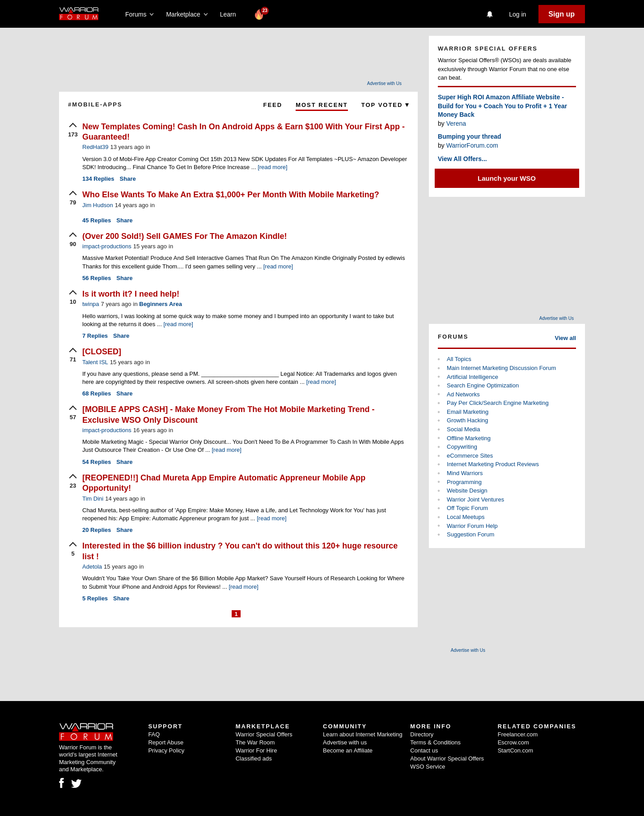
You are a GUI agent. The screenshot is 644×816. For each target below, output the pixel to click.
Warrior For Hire (256, 750)
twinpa (91, 304)
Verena (456, 123)
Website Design (467, 491)
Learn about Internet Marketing (363, 734)
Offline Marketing (469, 438)
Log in (517, 14)
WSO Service (428, 767)
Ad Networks (463, 394)
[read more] (272, 167)
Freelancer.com (518, 734)
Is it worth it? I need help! (131, 294)
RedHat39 (95, 147)
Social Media (463, 429)
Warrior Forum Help (472, 526)
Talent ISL (95, 362)
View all (566, 338)
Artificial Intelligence (472, 377)
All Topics (459, 359)
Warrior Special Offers (264, 734)
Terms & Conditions (435, 742)
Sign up (561, 14)
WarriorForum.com (472, 145)
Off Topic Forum (467, 508)
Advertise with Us (384, 83)
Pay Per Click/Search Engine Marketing (498, 403)
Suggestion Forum (470, 534)
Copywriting (462, 447)
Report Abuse (166, 742)
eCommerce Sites (470, 456)
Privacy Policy (166, 750)
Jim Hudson (98, 205)
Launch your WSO (507, 178)
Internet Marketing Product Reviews (493, 464)
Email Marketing (468, 412)
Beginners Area (161, 304)
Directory (422, 734)
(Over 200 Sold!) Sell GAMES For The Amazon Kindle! (184, 236)
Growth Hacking (467, 420)
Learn (231, 14)
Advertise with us (345, 742)
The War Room (255, 742)
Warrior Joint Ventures (475, 499)
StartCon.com (515, 750)
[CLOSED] (102, 352)
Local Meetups (466, 517)
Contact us (424, 750)
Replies (98, 179)
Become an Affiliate (348, 750)
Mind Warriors (465, 473)
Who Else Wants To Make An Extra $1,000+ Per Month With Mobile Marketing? (231, 195)
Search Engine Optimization (483, 385)
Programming (464, 482)
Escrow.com (513, 742)
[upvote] (73, 131)
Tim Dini (93, 499)
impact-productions (107, 246)
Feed (273, 105)
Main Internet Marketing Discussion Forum (501, 368)
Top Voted (385, 105)
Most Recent (322, 105)
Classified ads (254, 759)
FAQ (154, 734)
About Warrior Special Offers (447, 759)
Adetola (92, 567)
